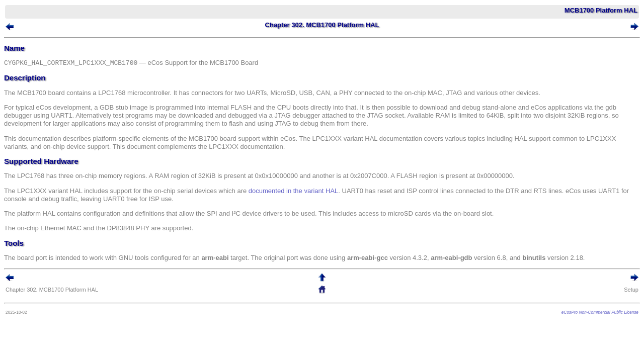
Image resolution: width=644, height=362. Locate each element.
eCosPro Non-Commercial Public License (585, 315)
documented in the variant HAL (309, 193)
